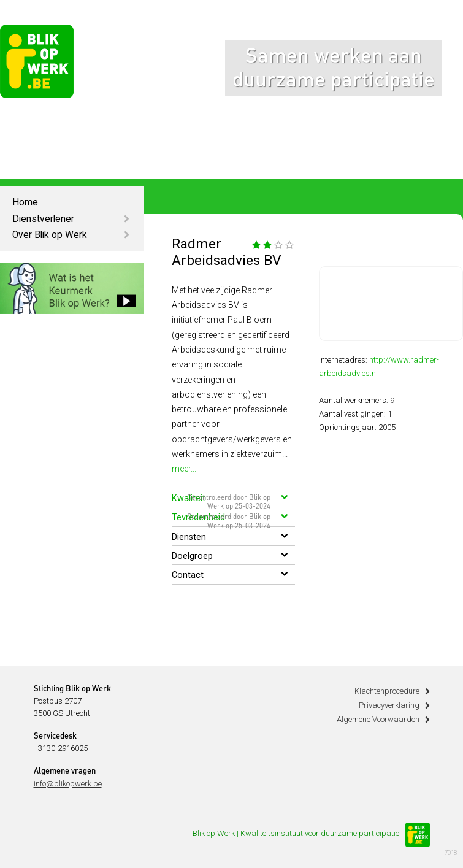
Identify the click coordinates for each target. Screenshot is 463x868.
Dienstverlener (43, 219)
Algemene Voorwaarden (378, 719)
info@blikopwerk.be (68, 784)
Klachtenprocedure (387, 691)
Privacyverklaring (389, 705)
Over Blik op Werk (50, 235)
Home (25, 202)
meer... (184, 469)
